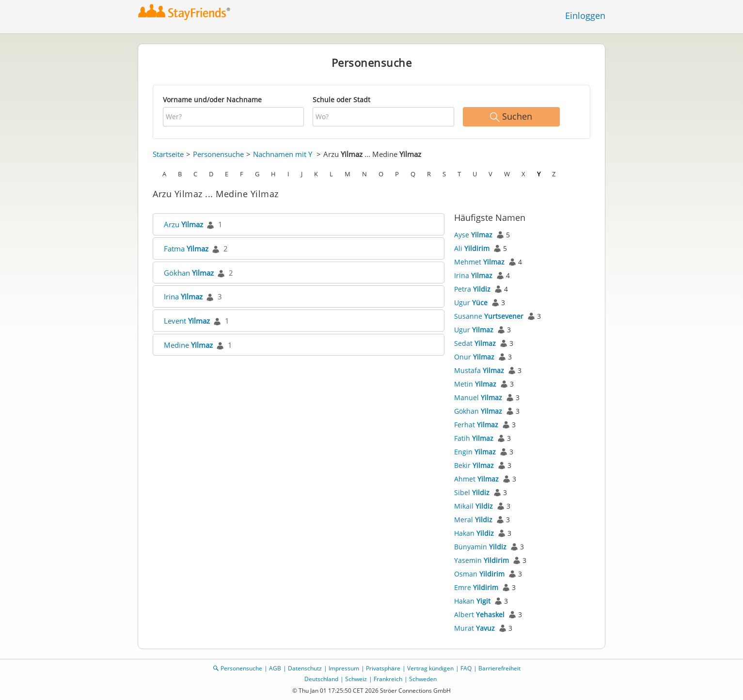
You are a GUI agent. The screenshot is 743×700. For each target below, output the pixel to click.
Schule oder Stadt (341, 100)
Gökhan (189, 273)
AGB (275, 668)
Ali (472, 248)
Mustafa (479, 370)
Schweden (423, 679)
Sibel (472, 492)
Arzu (183, 224)
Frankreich (388, 679)
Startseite (168, 154)
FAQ (466, 668)
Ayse (473, 235)
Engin (475, 452)
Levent (187, 321)
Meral (473, 520)
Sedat (475, 343)
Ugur (471, 303)
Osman (479, 574)
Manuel (478, 397)
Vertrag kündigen (430, 668)
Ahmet (476, 479)
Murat (474, 628)
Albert (479, 614)
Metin (475, 384)
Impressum (344, 668)
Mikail (474, 506)
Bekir (474, 465)
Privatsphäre (383, 668)
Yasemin (482, 560)
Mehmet (479, 262)
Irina (183, 296)
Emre (476, 587)
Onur (474, 357)
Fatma (186, 249)
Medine (188, 345)
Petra (472, 289)
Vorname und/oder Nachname (212, 100)
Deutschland (321, 679)
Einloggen (585, 16)
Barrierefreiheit (499, 668)
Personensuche (218, 154)
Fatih (474, 438)
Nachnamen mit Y (283, 154)
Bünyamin (480, 547)
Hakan (474, 533)
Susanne (489, 316)
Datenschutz (305, 668)
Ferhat (476, 425)
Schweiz (356, 679)
